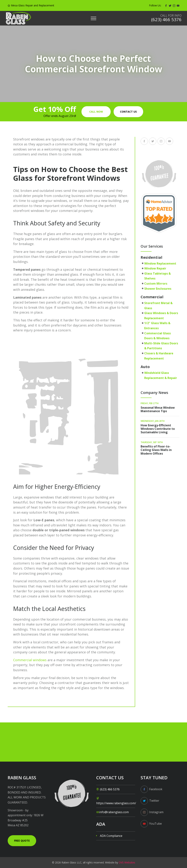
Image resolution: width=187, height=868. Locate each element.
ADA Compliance (111, 836)
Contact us (128, 112)
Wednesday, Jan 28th (153, 421)
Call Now (96, 112)
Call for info (171, 15)
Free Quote (22, 841)
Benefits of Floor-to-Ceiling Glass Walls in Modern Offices (156, 450)
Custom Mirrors (156, 284)
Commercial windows (30, 660)
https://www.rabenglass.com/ (116, 803)
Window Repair (155, 268)
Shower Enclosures (158, 289)
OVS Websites (127, 862)
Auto (145, 367)
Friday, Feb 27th (150, 403)
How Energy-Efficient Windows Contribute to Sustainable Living (158, 429)
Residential (151, 257)
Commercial (152, 297)
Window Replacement (160, 263)
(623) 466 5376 (110, 789)
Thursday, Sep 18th (152, 442)
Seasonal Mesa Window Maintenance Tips (158, 409)
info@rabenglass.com (114, 812)
